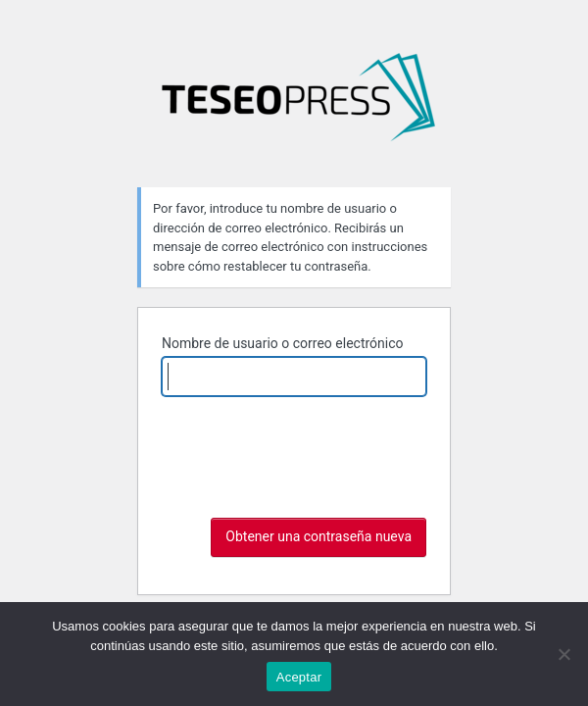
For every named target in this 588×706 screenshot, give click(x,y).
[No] (563, 654)
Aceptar (299, 677)
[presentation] (311, 460)
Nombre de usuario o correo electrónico (283, 343)
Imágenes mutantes (298, 105)
